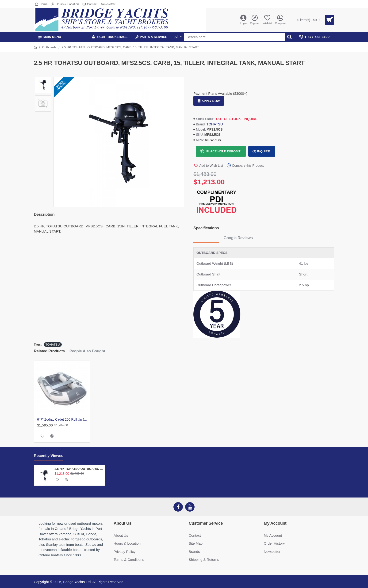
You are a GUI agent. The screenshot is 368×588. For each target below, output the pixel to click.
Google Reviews (238, 238)
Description (44, 214)
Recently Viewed (49, 456)
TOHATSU (215, 124)
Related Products (49, 351)
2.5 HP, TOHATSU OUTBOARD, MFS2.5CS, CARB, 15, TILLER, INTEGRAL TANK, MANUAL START (79, 469)
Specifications (206, 228)
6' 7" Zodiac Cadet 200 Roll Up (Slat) (63, 419)
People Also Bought (87, 351)
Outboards (49, 47)
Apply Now (211, 101)
